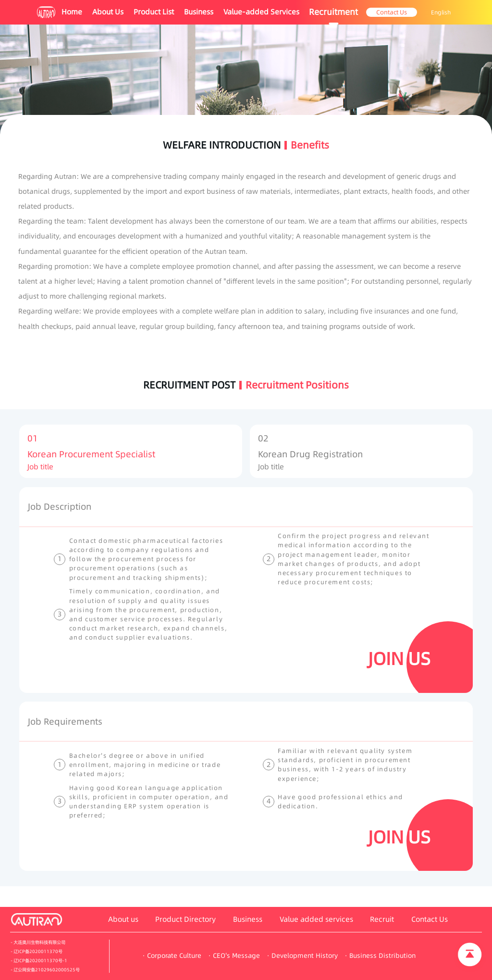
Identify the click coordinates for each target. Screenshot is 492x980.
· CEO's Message (234, 956)
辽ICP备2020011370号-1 (40, 961)
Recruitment (333, 12)
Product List (154, 12)
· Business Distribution (380, 956)
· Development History (302, 956)
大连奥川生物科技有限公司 (39, 942)
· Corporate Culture (172, 956)
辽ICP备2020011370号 (38, 951)
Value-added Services (261, 12)
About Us (108, 12)
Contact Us (392, 12)
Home (72, 12)
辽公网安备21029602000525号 (47, 970)
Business (199, 12)
